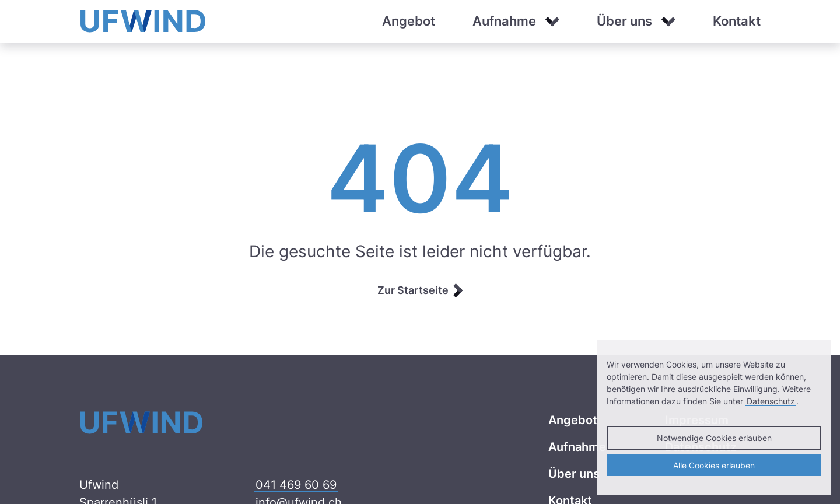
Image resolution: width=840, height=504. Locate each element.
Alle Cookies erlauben (714, 465)
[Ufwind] (143, 20)
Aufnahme (504, 21)
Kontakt (737, 21)
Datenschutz (771, 401)
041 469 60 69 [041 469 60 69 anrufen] (296, 485)
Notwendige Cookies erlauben (714, 438)
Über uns (624, 21)
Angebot (409, 21)
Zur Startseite (413, 290)
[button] (552, 22)
